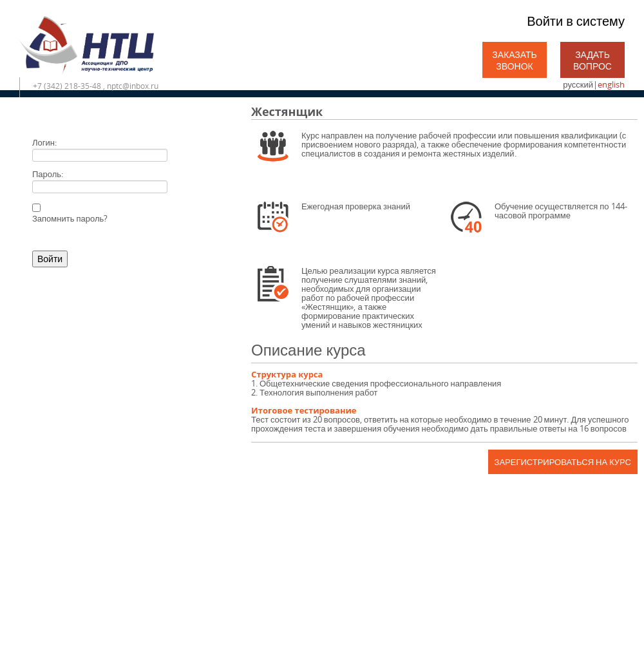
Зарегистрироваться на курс (563, 462)
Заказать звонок (515, 60)
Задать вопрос (592, 60)
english (611, 84)
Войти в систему (576, 21)
